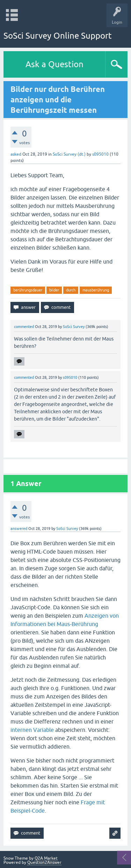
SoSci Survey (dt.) (69, 154)
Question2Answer (44, 862)
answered (19, 529)
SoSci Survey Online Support (58, 36)
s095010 (100, 154)
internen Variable (32, 730)
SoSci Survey (74, 327)
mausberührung (96, 290)
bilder (54, 290)
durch (71, 290)
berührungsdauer (28, 290)
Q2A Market (46, 858)
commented (24, 327)
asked (16, 154)
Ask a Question (54, 64)
